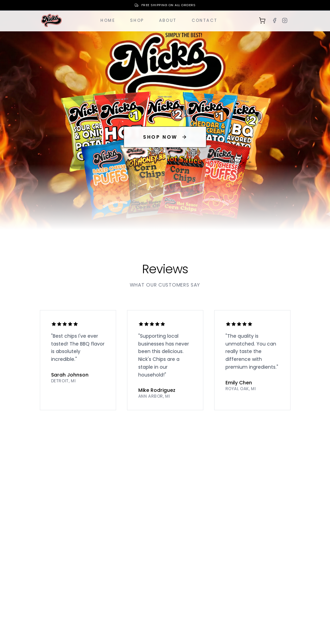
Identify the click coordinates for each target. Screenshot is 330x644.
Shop (137, 20)
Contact (205, 20)
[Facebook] (274, 20)
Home (108, 20)
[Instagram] (285, 20)
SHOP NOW (165, 137)
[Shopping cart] (262, 20)
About (168, 20)
